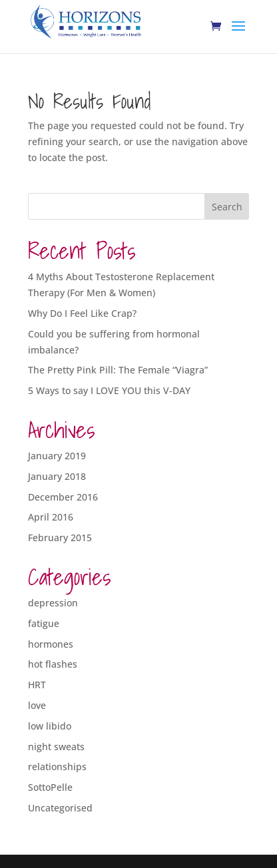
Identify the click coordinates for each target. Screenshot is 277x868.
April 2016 (51, 517)
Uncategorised (60, 808)
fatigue (44, 623)
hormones (51, 644)
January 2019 (57, 456)
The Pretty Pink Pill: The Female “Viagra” (118, 370)
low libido (50, 726)
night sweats (56, 747)
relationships (57, 766)
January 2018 (57, 476)
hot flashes (53, 664)
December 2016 (63, 497)
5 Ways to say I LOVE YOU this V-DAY (109, 390)
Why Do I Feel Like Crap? (82, 313)
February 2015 (60, 538)
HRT (37, 685)
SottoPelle (50, 787)
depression (53, 603)
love (37, 705)
